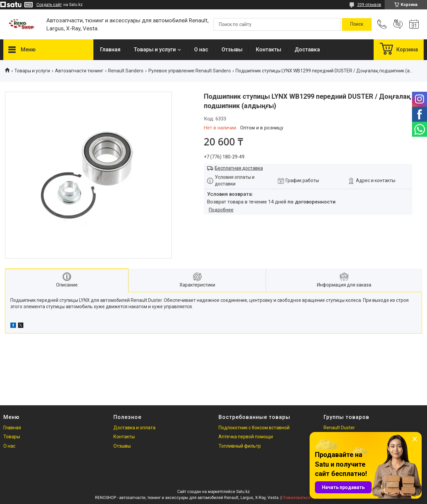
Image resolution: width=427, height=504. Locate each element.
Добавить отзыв (398, 24)
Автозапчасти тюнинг (79, 71)
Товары (12, 437)
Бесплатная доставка (239, 168)
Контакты (269, 50)
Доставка (307, 50)
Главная (110, 50)
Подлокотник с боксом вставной (254, 428)
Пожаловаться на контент (307, 498)
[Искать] (357, 24)
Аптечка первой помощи (246, 437)
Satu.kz (243, 492)
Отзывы (232, 50)
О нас (201, 50)
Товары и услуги (155, 50)
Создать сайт (49, 5)
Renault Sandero (126, 71)
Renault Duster (339, 428)
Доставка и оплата (134, 428)
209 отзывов (369, 5)
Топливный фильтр (240, 446)
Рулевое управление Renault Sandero (190, 71)
